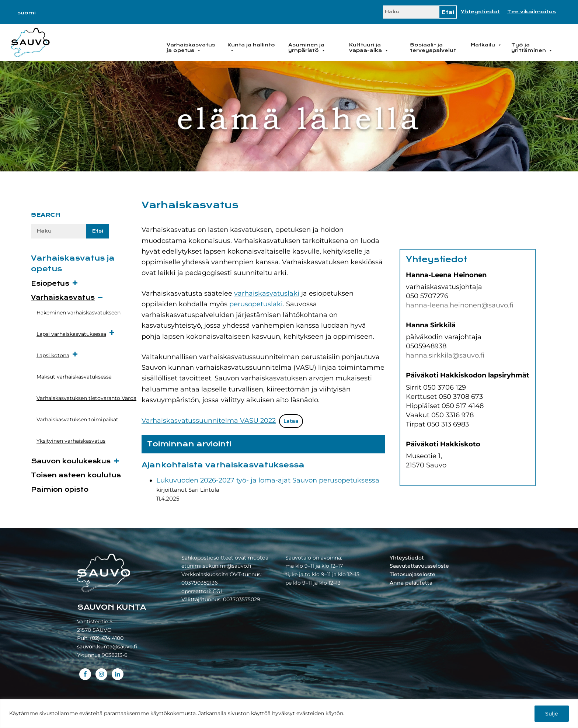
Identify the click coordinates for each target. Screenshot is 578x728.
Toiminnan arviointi (189, 444)
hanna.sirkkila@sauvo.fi (445, 355)
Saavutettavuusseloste (419, 566)
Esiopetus (50, 284)
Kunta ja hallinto (251, 48)
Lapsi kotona (58, 355)
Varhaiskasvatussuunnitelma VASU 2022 (209, 421)
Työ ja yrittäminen (532, 48)
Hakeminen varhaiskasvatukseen (79, 313)
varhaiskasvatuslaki (267, 293)
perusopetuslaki (256, 304)
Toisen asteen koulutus (76, 475)
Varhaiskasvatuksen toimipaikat (77, 419)
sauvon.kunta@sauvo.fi (107, 647)
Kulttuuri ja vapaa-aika (369, 48)
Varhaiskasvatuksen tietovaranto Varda (86, 398)
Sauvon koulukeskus (71, 461)
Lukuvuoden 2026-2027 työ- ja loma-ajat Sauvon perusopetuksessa (268, 480)
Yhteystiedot (480, 12)
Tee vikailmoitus (532, 12)
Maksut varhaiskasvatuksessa (74, 377)
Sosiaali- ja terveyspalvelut (433, 48)
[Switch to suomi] (27, 13)
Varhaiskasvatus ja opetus (191, 48)
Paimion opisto (60, 490)
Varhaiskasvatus (63, 298)
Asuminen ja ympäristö (307, 48)
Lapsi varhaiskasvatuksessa (76, 333)
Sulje (552, 714)
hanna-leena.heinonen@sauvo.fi (460, 305)
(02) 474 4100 (107, 638)
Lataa (291, 421)
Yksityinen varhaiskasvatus (71, 441)
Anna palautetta (411, 583)
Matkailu (486, 45)
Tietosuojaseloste (412, 574)
